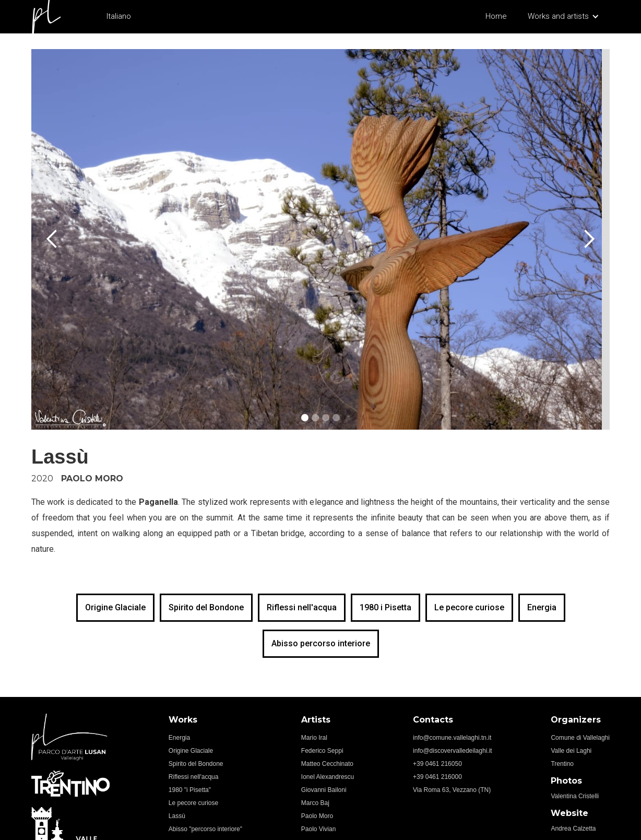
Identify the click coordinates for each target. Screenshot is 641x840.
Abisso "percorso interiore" (205, 829)
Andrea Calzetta (573, 829)
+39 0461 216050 (437, 764)
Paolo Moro (317, 816)
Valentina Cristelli (575, 796)
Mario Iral (314, 738)
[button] (563, 18)
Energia (542, 607)
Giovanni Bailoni (324, 790)
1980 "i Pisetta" (190, 790)
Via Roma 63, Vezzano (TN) (452, 790)
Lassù (177, 816)
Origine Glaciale (115, 607)
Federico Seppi (322, 751)
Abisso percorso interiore (321, 643)
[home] (48, 17)
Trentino (562, 764)
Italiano (119, 16)
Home (496, 16)
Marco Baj (315, 803)
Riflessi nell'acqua (302, 607)
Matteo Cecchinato (327, 764)
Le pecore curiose (469, 607)
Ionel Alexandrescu (328, 777)
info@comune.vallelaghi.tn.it (452, 738)
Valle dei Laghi (571, 751)
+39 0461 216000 (437, 777)
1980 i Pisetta (385, 607)
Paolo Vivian (319, 829)
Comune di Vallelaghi (580, 738)
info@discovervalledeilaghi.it (453, 751)
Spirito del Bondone (206, 607)
